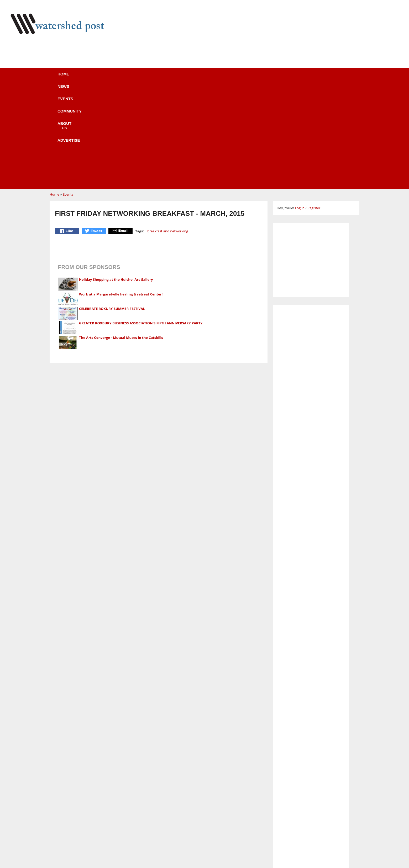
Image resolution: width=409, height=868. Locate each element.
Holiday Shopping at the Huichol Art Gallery (116, 180)
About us (213, 77)
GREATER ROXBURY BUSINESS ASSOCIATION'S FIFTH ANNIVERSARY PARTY (141, 223)
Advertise (251, 77)
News (107, 77)
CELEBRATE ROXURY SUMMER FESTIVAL (112, 209)
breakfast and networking (168, 131)
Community (174, 77)
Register (314, 108)
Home (79, 77)
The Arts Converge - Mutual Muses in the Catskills (121, 238)
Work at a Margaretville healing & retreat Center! (121, 194)
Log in (300, 108)
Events (138, 77)
